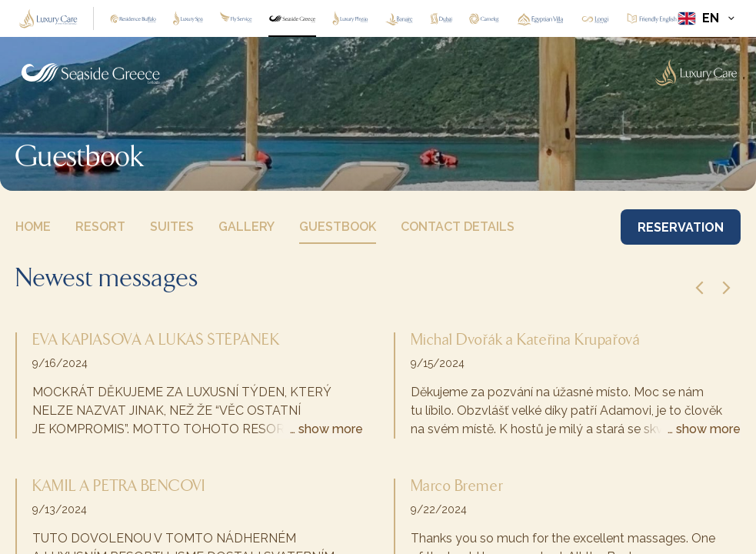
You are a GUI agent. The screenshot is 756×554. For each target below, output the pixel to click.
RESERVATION (681, 227)
